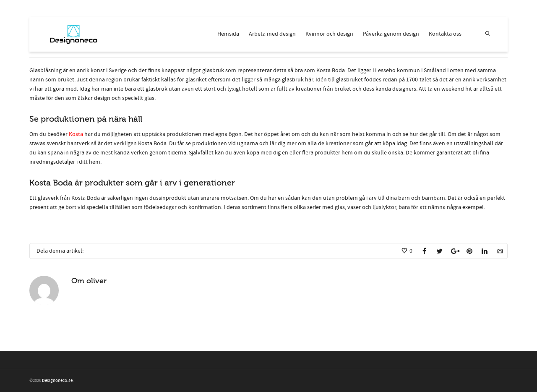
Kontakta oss (445, 34)
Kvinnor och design (329, 34)
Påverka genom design (391, 34)
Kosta (77, 134)
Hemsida (228, 34)
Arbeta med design (272, 34)
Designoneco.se (57, 381)
